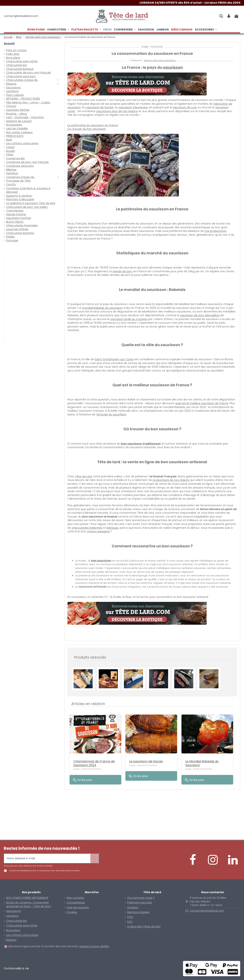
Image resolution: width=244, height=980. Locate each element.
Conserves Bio (15, 159)
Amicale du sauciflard (112, 415)
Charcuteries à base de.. (22, 80)
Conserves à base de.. (21, 177)
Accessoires (14, 125)
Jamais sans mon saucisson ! (160, 60)
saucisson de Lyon (185, 107)
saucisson (173, 67)
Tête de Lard (83, 476)
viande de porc (122, 271)
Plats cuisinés (15, 95)
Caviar (10, 147)
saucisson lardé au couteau (129, 319)
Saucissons (13, 88)
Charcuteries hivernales (22, 226)
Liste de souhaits (78, 908)
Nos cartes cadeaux (19, 132)
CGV (130, 917)
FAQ (130, 922)
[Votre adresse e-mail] (47, 858)
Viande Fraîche (16, 214)
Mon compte (75, 898)
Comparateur (76, 903)
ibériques (113, 528)
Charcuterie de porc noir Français (28, 73)
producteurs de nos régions (171, 480)
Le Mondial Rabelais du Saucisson (202, 763)
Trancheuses (15, 211)
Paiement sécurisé (140, 903)
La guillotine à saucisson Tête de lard (31, 203)
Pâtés (10, 155)
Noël (9, 140)
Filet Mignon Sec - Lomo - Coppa (28, 103)
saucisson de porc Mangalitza (200, 315)
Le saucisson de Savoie (146, 761)
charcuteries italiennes (87, 528)
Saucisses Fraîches (19, 218)
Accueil (9, 43)
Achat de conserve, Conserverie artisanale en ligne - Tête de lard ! (29, 905)
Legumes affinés (17, 229)
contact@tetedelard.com (207, 911)
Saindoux (12, 173)
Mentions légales (138, 912)
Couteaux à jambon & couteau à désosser (28, 190)
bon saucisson (101, 561)
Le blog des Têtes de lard (144, 927)
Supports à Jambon (19, 196)
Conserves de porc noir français (27, 162)
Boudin (11, 151)
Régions (11, 84)
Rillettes (11, 170)
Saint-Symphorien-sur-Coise (114, 359)
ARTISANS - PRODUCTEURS (23, 99)
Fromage (12, 241)
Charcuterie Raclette (20, 233)
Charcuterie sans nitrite (22, 61)
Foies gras (13, 54)
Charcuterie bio (16, 65)
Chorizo (11, 106)
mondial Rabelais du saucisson (102, 308)
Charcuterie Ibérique (20, 69)
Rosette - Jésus (16, 114)
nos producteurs (216, 231)
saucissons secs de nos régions (117, 111)
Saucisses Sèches (18, 110)
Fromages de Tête (18, 181)
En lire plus (82, 780)
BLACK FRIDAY (15, 222)
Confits (11, 185)
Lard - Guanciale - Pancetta (25, 117)
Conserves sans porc (20, 166)
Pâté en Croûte (16, 50)
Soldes (10, 237)
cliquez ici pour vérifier (94, 946)
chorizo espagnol (98, 531)
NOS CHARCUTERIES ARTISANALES (27, 898)
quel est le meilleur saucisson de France (202, 403)
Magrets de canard (19, 121)
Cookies (72, 912)
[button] (86, 30)
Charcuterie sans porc (21, 76)
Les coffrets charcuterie (22, 143)
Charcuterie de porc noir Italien (27, 207)
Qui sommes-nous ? (141, 898)
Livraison (133, 908)
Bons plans (13, 58)
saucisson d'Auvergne (133, 107)
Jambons (12, 91)
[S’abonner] (95, 858)
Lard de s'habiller (17, 129)
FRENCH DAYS (15, 136)
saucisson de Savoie (100, 107)
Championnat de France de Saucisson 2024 (94, 763)
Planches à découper (20, 199)
